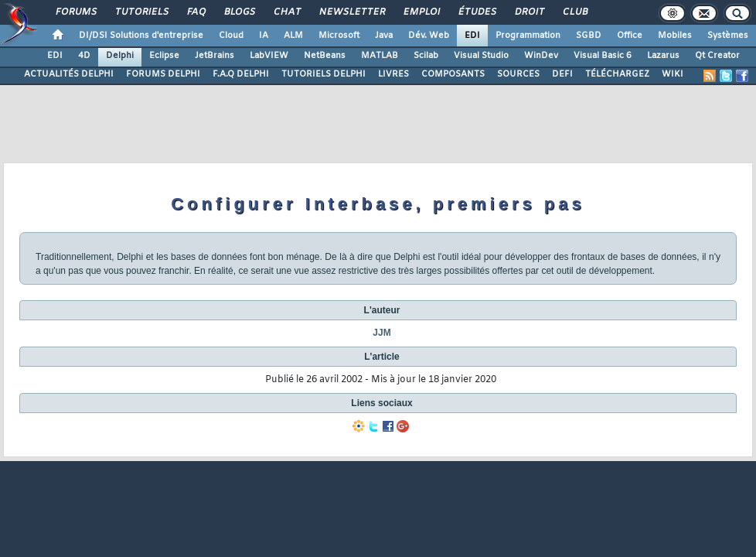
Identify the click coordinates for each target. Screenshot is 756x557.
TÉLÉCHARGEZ (617, 74)
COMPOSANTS (453, 74)
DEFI (562, 74)
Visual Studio (481, 56)
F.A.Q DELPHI (241, 74)
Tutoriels (141, 12)
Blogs (239, 12)
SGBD (589, 36)
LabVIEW (269, 56)
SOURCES (518, 74)
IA (264, 36)
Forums (75, 12)
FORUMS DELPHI (163, 74)
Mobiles (675, 36)
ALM (293, 36)
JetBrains (215, 56)
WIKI (673, 74)
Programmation (528, 36)
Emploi (421, 12)
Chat (286, 12)
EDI (472, 36)
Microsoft (339, 36)
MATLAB (380, 56)
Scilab (426, 56)
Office (630, 36)
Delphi (120, 56)
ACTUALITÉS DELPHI (69, 74)
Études (477, 12)
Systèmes (728, 36)
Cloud (231, 36)
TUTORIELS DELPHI (324, 74)
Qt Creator (717, 56)
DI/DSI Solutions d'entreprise (141, 36)
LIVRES (393, 74)
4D (84, 56)
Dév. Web (429, 36)
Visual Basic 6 (603, 56)
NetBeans (325, 56)
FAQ (196, 12)
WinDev (541, 56)
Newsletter (351, 12)
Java (384, 36)
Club (574, 12)
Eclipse (164, 56)
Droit (529, 12)
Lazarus (663, 56)
